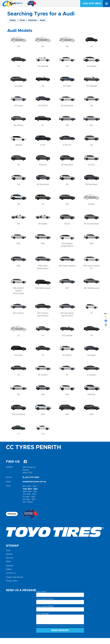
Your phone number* (45, 605)
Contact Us (11, 579)
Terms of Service (77, 632)
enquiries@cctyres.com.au (34, 488)
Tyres (8, 557)
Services (10, 564)
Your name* (41, 598)
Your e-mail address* (45, 612)
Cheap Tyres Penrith (15, 583)
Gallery (9, 575)
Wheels (9, 560)
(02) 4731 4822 (92, 4)
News (8, 568)
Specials (9, 572)
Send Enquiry (60, 636)
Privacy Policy (12, 587)
